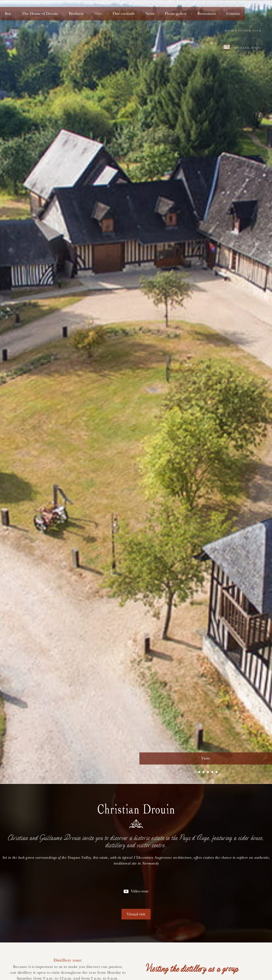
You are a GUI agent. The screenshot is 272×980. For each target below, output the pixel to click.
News (150, 14)
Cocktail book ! (243, 48)
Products (76, 14)
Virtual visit (136, 914)
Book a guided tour (243, 31)
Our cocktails (124, 14)
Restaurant (207, 14)
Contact (233, 14)
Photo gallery (176, 14)
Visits (98, 14)
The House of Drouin (40, 14)
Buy (8, 14)
